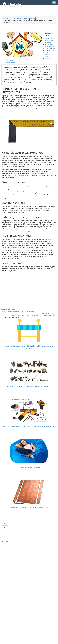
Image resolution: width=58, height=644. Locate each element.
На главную (7, 18)
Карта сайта (5, 541)
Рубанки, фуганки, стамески (48, 54)
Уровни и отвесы (50, 50)
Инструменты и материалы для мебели (25, 18)
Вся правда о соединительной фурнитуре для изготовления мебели (29, 386)
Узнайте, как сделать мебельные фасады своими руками (29, 507)
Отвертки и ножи (50, 48)
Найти (5, 527)
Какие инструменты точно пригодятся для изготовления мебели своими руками (29, 427)
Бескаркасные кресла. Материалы (29, 467)
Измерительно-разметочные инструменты (50, 40)
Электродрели (10, 62)
